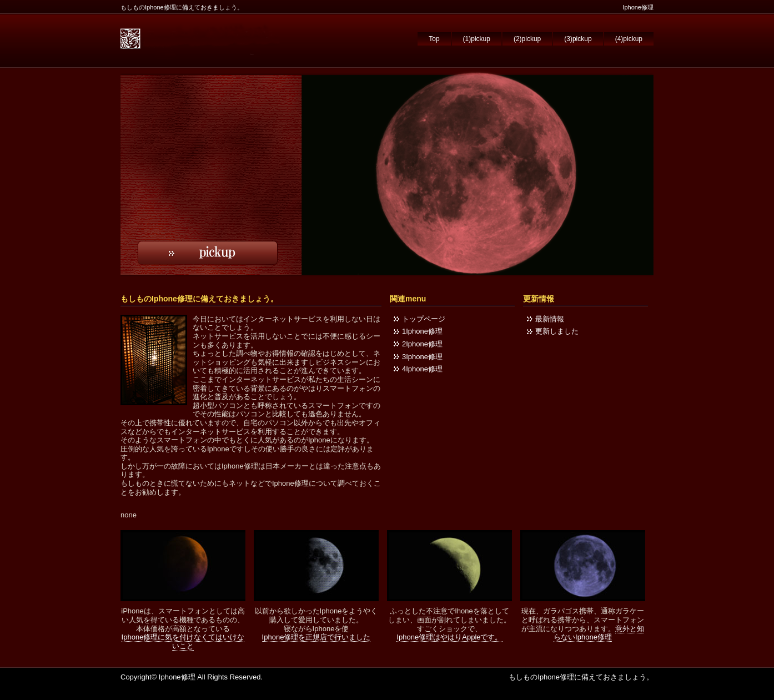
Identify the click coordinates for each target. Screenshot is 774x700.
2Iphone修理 (422, 344)
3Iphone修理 (422, 357)
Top (434, 39)
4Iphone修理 (422, 369)
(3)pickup (578, 39)
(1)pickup (477, 39)
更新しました (557, 331)
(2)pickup (527, 39)
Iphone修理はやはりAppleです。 (449, 637)
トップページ (424, 319)
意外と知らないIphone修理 (599, 633)
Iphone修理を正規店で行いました (316, 637)
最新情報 (550, 319)
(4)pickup (629, 39)
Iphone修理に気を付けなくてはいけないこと (183, 641)
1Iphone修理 (422, 331)
